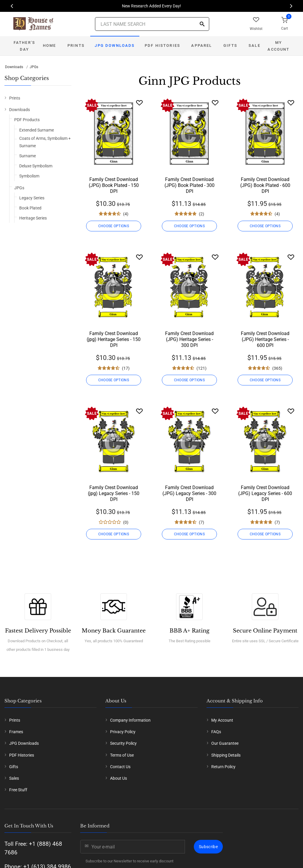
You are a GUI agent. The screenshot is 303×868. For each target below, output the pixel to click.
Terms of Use (122, 755)
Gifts (230, 45)
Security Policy (123, 743)
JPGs (34, 67)
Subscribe (208, 847)
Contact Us (120, 767)
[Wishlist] (139, 103)
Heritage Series (33, 218)
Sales (14, 778)
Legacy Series (32, 198)
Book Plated (30, 208)
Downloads (14, 67)
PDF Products (27, 120)
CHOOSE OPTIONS (114, 226)
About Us (119, 778)
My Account (278, 46)
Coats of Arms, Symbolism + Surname (45, 142)
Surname (28, 156)
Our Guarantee (225, 743)
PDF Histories (162, 45)
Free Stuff (18, 790)
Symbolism (29, 176)
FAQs (216, 732)
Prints (76, 45)
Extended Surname (37, 130)
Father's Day (24, 46)
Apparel (202, 45)
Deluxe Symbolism (36, 166)
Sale (254, 45)
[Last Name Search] (152, 24)
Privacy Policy (123, 732)
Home (50, 45)
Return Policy (223, 767)
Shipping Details (226, 755)
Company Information (130, 720)
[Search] (202, 24)
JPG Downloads (115, 45)
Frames (16, 732)
